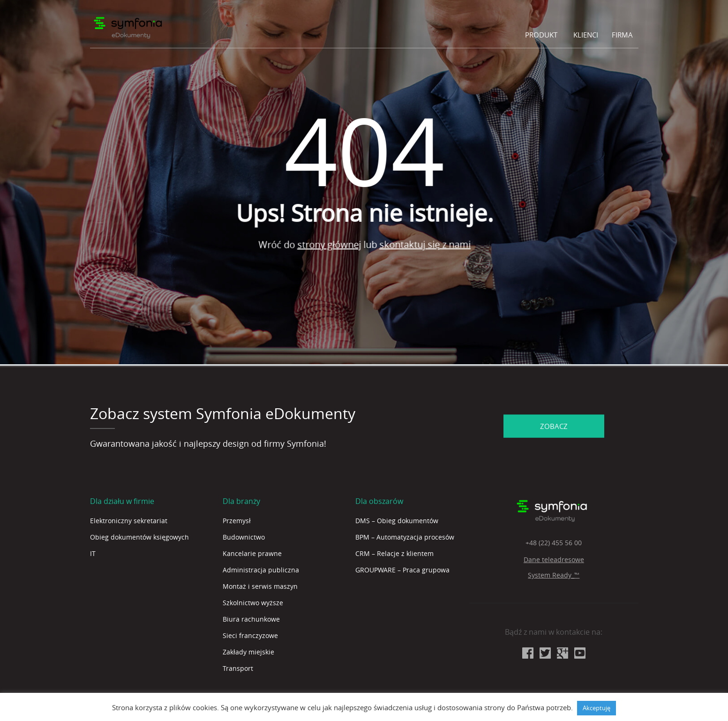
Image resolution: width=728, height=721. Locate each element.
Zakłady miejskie (248, 652)
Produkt (541, 35)
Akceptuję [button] (597, 708)
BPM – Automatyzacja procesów (405, 537)
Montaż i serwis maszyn (260, 586)
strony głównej (341, 247)
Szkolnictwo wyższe (253, 603)
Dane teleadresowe (554, 560)
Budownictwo (244, 537)
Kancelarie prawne (252, 553)
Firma (622, 35)
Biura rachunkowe (251, 619)
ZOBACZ (554, 426)
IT (93, 553)
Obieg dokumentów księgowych (139, 537)
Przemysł (237, 521)
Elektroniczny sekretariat (129, 521)
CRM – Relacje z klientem (394, 553)
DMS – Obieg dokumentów (397, 521)
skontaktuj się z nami (436, 239)
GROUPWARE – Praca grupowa (402, 570)
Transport (238, 668)
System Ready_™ (554, 575)
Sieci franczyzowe (250, 635)
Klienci (586, 35)
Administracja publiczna (261, 570)
